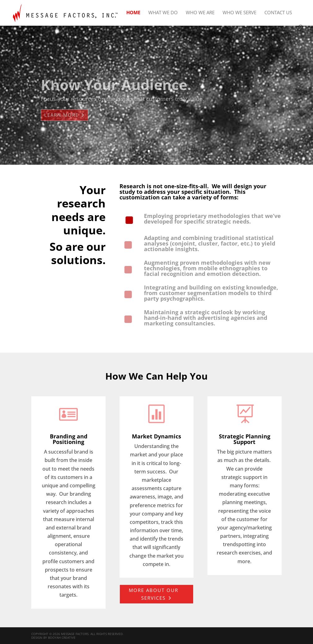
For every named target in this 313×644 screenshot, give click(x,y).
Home (133, 13)
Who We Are (200, 13)
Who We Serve (239, 13)
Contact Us (278, 13)
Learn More (61, 121)
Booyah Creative (62, 637)
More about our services (154, 594)
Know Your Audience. (116, 91)
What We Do (163, 13)
